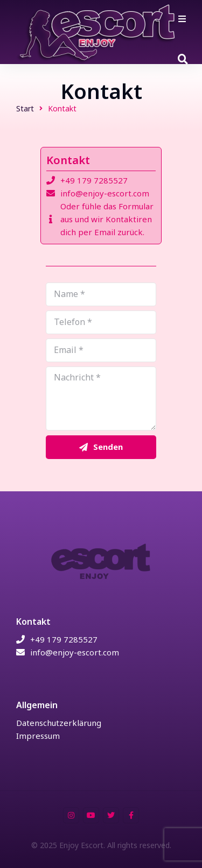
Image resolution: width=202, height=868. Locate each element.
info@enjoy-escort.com (105, 193)
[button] (182, 19)
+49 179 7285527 (94, 180)
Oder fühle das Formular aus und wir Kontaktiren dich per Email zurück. (107, 219)
